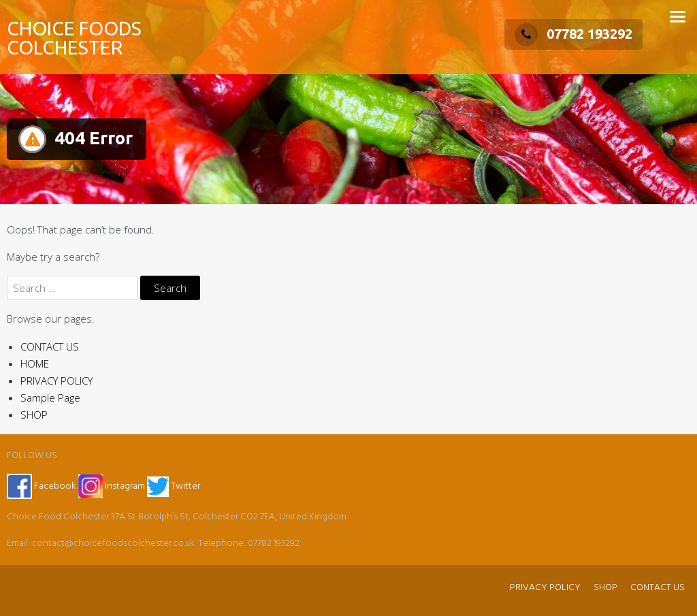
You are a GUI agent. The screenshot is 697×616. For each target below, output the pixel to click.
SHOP (34, 415)
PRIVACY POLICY (56, 380)
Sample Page (50, 398)
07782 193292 (573, 34)
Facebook (42, 486)
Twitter (174, 486)
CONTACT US (50, 346)
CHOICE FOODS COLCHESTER (74, 38)
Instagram (113, 486)
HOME (35, 363)
